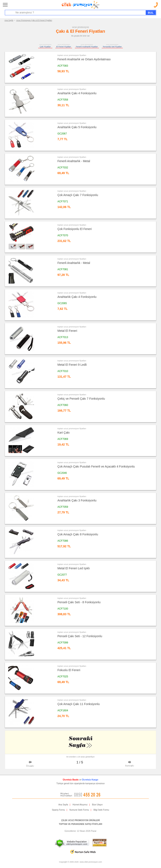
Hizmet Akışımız (80, 805)
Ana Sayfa (9, 20)
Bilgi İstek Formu (101, 810)
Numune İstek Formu (79, 810)
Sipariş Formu (58, 810)
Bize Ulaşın (97, 805)
